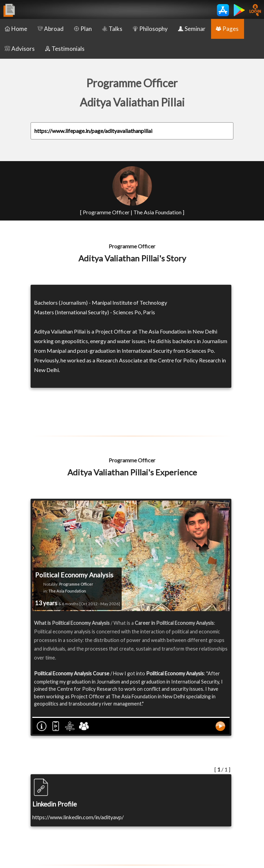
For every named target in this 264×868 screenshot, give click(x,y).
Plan (83, 29)
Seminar (192, 29)
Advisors (20, 49)
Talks (112, 29)
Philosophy (150, 29)
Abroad (51, 29)
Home (16, 29)
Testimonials (65, 49)
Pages (227, 29)
